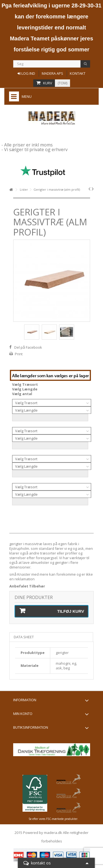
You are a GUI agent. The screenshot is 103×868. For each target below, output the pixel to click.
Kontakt (78, 73)
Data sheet (24, 637)
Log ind (26, 73)
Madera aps (52, 73)
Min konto (23, 714)
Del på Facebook (28, 347)
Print (19, 354)
